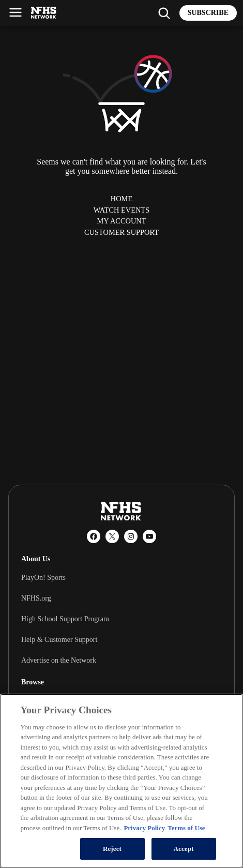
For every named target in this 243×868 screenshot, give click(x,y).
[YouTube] (149, 536)
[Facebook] (94, 536)
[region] (121, 781)
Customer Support (121, 232)
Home (121, 199)
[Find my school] (164, 13)
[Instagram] (131, 536)
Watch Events (121, 210)
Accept (183, 849)
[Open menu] (16, 12)
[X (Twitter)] (112, 536)
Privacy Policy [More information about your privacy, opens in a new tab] (144, 828)
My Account (121, 221)
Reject (112, 849)
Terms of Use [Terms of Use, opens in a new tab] (186, 828)
